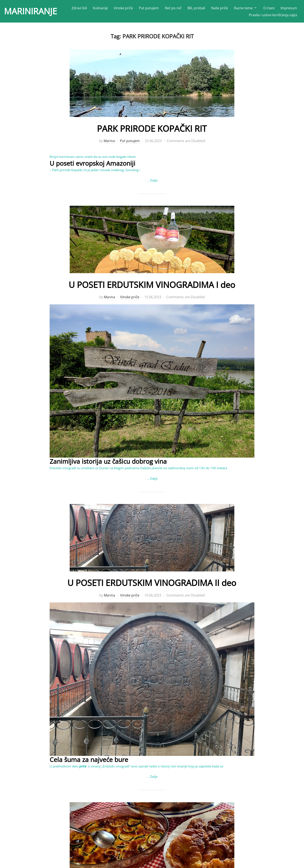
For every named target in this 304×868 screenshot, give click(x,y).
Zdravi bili (79, 8)
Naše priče (220, 8)
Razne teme (246, 8)
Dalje (154, 181)
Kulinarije (100, 8)
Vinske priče (123, 8)
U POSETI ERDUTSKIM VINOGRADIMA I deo (152, 285)
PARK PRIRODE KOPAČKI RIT (152, 129)
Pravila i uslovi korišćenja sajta (273, 15)
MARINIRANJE (32, 12)
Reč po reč (173, 8)
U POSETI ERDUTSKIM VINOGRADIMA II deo (152, 583)
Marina (109, 142)
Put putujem (149, 8)
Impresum (289, 8)
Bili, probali (196, 8)
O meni (269, 8)
